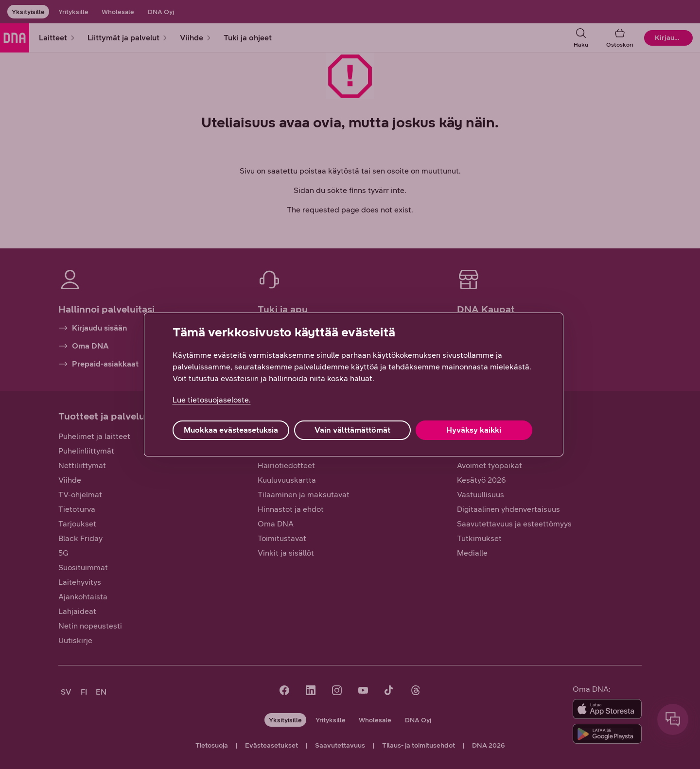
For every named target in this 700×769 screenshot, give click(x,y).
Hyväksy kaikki (474, 430)
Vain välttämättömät (352, 430)
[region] (354, 384)
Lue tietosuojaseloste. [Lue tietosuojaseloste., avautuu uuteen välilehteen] (212, 400)
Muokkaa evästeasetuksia (231, 430)
